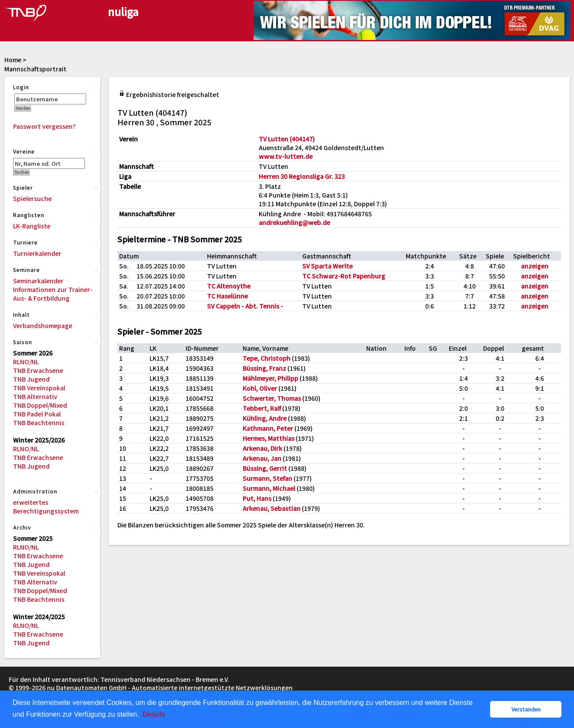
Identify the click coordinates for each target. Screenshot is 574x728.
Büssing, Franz (264, 368)
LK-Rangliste (32, 226)
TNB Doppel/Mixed (40, 405)
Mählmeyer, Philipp (270, 378)
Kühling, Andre (265, 418)
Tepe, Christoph (267, 358)
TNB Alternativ (35, 396)
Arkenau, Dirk (262, 448)
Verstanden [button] (526, 709)
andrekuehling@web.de (294, 222)
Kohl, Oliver (260, 388)
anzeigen (535, 266)
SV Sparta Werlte (327, 266)
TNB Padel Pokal (37, 414)
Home (13, 60)
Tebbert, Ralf (262, 408)
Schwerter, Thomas (272, 398)
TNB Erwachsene (38, 370)
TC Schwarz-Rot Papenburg (344, 276)
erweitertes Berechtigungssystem (46, 507)
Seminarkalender (38, 281)
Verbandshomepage (43, 325)
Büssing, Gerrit (265, 468)
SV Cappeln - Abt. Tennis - (245, 306)
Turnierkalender (37, 253)
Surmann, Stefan (267, 478)
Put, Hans (257, 498)
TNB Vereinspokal (39, 388)
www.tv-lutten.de (286, 156)
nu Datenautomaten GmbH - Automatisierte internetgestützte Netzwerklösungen (170, 688)
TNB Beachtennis (39, 423)
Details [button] (154, 714)
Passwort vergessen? (44, 126)
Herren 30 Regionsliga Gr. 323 (302, 176)
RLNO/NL (26, 362)
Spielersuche (32, 198)
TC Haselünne (227, 296)
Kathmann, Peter (268, 428)
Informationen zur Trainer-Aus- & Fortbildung (53, 294)
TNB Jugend (31, 379)
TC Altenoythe (229, 286)
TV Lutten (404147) (287, 139)
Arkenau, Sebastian (272, 508)
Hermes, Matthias (269, 438)
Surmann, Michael (269, 488)
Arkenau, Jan (262, 458)
